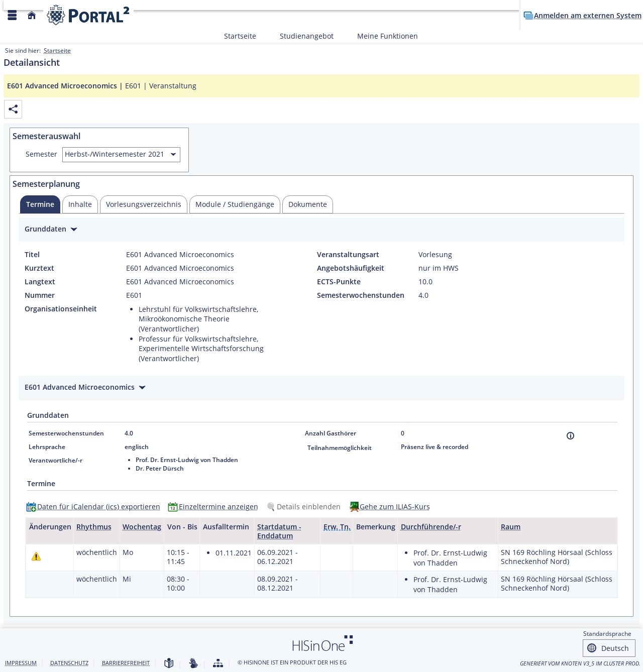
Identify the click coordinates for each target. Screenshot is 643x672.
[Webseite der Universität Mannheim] (88, 15)
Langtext (40, 282)
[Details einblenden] (305, 507)
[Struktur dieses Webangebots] (218, 664)
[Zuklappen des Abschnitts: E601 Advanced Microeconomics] (321, 388)
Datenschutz (69, 663)
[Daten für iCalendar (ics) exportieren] (95, 507)
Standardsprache (607, 634)
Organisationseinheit (61, 309)
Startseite (240, 36)
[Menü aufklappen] (12, 15)
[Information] (570, 436)
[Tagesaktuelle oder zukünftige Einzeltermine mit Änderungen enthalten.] (36, 556)
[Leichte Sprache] (169, 664)
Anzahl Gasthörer (331, 433)
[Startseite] (32, 15)
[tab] (40, 204)
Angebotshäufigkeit (351, 268)
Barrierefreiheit (126, 663)
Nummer (40, 295)
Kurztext (39, 268)
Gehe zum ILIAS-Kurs (395, 507)
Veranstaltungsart (348, 255)
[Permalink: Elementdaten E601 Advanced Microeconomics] (13, 109)
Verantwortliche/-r (56, 460)
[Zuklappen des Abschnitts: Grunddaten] (321, 230)
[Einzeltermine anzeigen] (215, 507)
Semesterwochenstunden (361, 295)
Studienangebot (301, 36)
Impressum (21, 663)
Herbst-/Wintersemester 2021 (115, 154)
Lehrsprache (47, 447)
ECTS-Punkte (339, 282)
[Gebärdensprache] (193, 664)
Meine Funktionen (382, 36)
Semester (41, 154)
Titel (32, 255)
